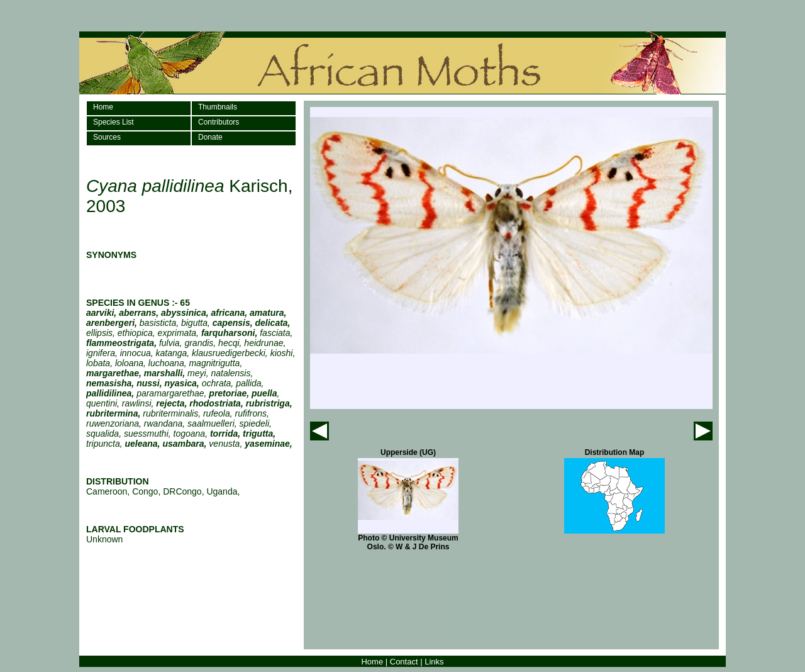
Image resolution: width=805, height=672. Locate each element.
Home (103, 107)
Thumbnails (218, 107)
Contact (404, 662)
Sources (107, 137)
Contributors (219, 122)
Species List (114, 122)
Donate (210, 137)
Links (434, 662)
